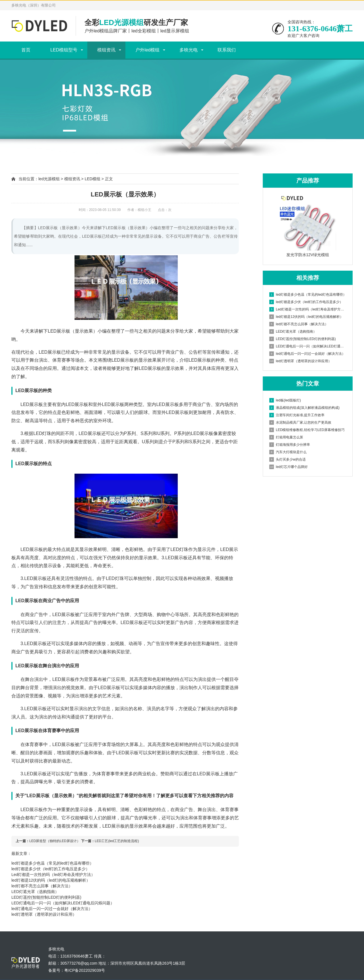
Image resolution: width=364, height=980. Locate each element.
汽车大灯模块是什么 (288, 452)
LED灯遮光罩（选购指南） (35, 892)
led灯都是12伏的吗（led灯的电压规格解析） (51, 880)
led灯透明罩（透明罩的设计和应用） (44, 914)
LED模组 (93, 179)
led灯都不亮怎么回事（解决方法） (42, 886)
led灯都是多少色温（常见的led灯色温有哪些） (52, 863)
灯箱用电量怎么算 (286, 437)
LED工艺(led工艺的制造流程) (117, 841)
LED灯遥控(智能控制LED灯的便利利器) (46, 897)
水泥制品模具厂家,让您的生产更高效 (300, 422)
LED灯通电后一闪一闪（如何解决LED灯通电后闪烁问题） (63, 903)
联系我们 (227, 50)
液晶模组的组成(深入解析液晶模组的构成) (304, 408)
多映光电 (189, 50)
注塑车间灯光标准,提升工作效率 (297, 415)
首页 (26, 50)
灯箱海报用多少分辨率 (290, 445)
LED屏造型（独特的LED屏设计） (55, 841)
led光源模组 (49, 179)
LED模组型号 (64, 50)
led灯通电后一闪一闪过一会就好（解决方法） (52, 909)
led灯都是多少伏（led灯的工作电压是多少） (50, 869)
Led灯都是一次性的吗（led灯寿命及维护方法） (53, 875)
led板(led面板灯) (285, 400)
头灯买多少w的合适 (288, 459)
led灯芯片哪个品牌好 (288, 467)
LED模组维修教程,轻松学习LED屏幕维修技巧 (307, 430)
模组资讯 (106, 50)
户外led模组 (147, 50)
